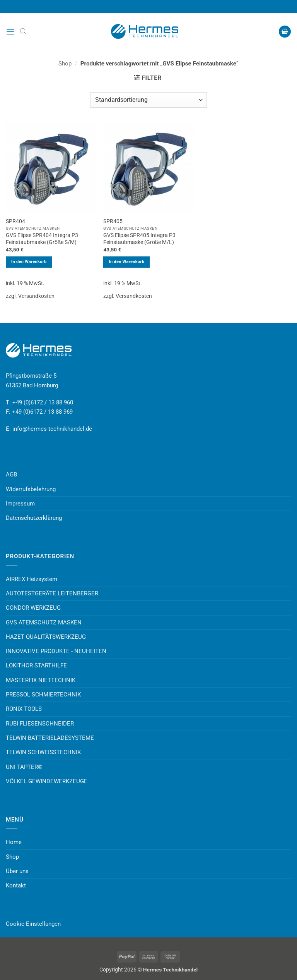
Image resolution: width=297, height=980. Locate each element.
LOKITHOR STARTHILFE (36, 665)
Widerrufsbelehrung (31, 489)
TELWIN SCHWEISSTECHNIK (43, 752)
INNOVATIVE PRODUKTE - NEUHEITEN (56, 651)
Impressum (20, 504)
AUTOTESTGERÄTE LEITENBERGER (52, 593)
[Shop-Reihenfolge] (148, 100)
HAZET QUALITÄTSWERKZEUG (46, 637)
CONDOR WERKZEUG (33, 608)
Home (14, 842)
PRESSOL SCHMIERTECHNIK (43, 695)
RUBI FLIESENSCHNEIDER (40, 724)
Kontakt (16, 885)
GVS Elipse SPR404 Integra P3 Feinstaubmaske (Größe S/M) (42, 239)
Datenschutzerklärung (34, 518)
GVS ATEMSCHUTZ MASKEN (44, 622)
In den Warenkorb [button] (29, 262)
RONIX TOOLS (24, 709)
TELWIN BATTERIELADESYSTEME (50, 738)
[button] (10, 32)
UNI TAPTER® (24, 767)
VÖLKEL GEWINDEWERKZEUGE (47, 781)
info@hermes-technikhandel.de (52, 429)
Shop (65, 64)
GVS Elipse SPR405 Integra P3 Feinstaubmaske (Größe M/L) (139, 239)
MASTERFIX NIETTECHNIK (41, 680)
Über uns (17, 871)
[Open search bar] (23, 31)
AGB (11, 475)
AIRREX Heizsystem (32, 579)
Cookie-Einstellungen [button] (33, 924)
